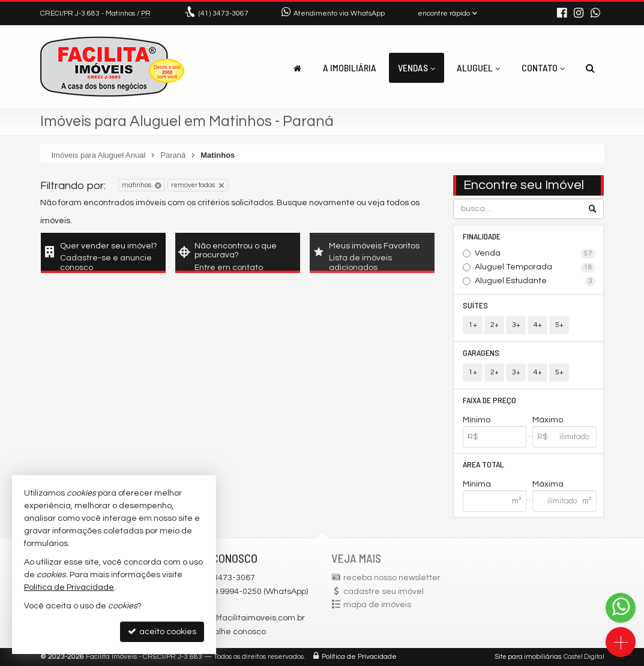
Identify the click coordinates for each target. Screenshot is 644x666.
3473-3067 (224, 13)
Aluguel (478, 67)
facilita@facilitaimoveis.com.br (245, 618)
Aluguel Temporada (535, 268)
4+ (538, 325)
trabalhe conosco (232, 632)
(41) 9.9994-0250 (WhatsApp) (253, 592)
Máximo (548, 420)
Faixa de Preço (489, 400)
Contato (543, 67)
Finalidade (482, 236)
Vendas (417, 67)
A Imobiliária (350, 67)
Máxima (548, 484)
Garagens (481, 352)
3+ (516, 325)
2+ (495, 325)
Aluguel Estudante (535, 281)
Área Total (483, 464)
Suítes (475, 305)
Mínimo (477, 420)
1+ (473, 325)
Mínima (477, 484)
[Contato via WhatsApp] (621, 608)
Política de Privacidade (359, 657)
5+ (559, 325)
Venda (535, 254)
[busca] (590, 68)
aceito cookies (162, 631)
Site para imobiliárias (528, 657)
